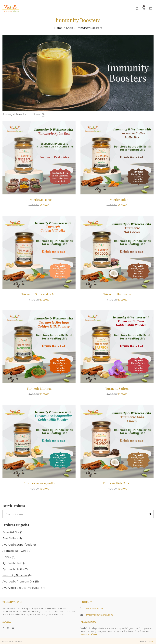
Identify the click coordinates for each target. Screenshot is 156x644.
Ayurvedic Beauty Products (21, 588)
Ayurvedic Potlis (13, 569)
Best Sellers (10, 538)
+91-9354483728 (95, 608)
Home (58, 28)
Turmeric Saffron (117, 389)
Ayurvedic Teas (12, 563)
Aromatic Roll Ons (14, 551)
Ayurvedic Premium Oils (18, 582)
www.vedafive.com (91, 634)
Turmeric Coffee (117, 200)
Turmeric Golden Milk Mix (39, 294)
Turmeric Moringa (39, 389)
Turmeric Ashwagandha (39, 483)
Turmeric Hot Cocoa (117, 294)
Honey (7, 557)
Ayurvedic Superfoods (17, 545)
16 (43, 114)
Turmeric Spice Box (39, 200)
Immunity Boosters (15, 575)
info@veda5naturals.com (99, 615)
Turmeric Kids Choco (117, 483)
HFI (152, 641)
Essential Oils (11, 532)
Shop (70, 28)
